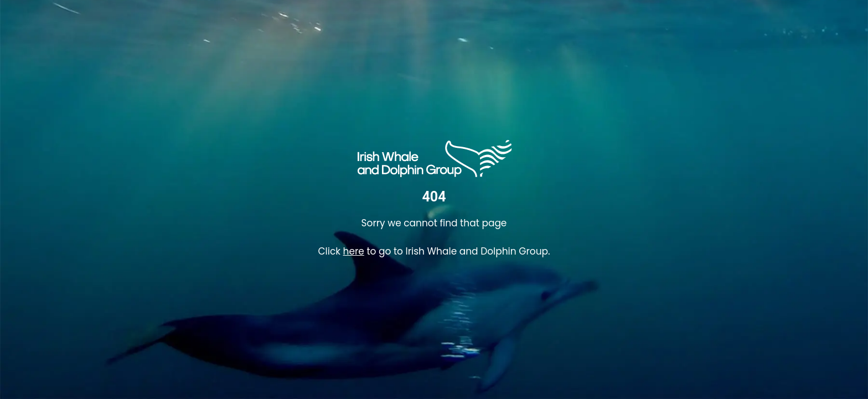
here (354, 251)
